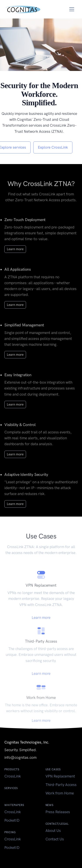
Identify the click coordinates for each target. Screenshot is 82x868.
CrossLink (13, 776)
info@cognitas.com (20, 757)
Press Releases (58, 812)
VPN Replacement (60, 776)
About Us (53, 831)
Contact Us (55, 839)
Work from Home (60, 793)
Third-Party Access (61, 785)
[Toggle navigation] (72, 9)
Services (11, 788)
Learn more (15, 254)
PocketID (12, 820)
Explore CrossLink (48, 147)
